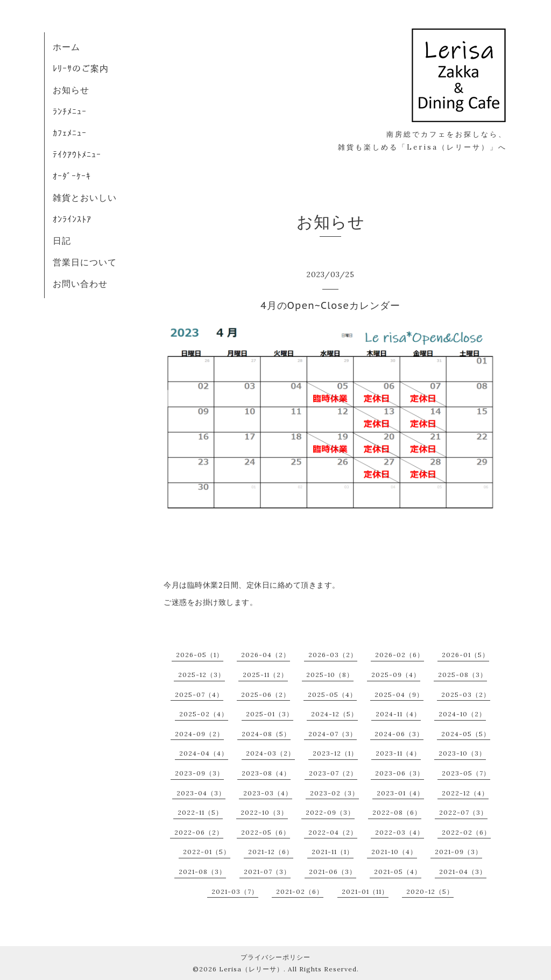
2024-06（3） (399, 734)
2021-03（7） (235, 891)
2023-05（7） (466, 773)
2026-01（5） (465, 655)
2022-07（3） (463, 812)
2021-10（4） (394, 852)
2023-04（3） (201, 793)
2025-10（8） (330, 675)
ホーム (66, 47)
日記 (62, 241)
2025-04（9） (399, 695)
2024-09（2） (199, 734)
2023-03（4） (268, 793)
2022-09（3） (330, 812)
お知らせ (71, 90)
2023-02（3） (334, 793)
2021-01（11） (365, 891)
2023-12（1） (335, 753)
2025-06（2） (266, 695)
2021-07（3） (267, 872)
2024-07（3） (333, 734)
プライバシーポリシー (275, 957)
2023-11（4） (398, 753)
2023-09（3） (199, 773)
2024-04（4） (204, 753)
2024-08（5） (266, 734)
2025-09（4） (396, 675)
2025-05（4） (332, 695)
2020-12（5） (430, 891)
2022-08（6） (397, 812)
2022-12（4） (465, 793)
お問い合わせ (80, 284)
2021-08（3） (202, 872)
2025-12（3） (202, 675)
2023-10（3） (462, 753)
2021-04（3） (463, 872)
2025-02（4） (204, 714)
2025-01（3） (270, 714)
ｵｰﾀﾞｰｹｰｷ (72, 176)
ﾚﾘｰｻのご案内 (81, 68)
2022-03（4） (400, 832)
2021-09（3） (458, 852)
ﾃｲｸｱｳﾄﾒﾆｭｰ (77, 154)
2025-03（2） (466, 695)
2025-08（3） (462, 675)
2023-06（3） (400, 773)
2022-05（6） (266, 832)
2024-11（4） (398, 714)
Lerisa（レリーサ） (251, 969)
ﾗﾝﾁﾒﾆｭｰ (70, 111)
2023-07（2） (333, 773)
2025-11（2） (265, 675)
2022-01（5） (207, 852)
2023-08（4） (266, 773)
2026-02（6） (400, 655)
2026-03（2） (333, 655)
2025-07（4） (199, 695)
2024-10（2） (462, 714)
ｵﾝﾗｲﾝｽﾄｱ (72, 219)
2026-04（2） (266, 655)
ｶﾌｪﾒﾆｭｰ (70, 133)
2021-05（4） (398, 872)
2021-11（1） (333, 852)
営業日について (85, 262)
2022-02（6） (466, 832)
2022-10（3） (264, 812)
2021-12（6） (271, 852)
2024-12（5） (334, 714)
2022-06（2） (199, 832)
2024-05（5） (466, 734)
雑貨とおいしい (85, 198)
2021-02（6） (300, 891)
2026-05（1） (200, 655)
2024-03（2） (270, 753)
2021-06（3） (333, 872)
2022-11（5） (200, 812)
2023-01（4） (400, 793)
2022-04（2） (333, 832)
